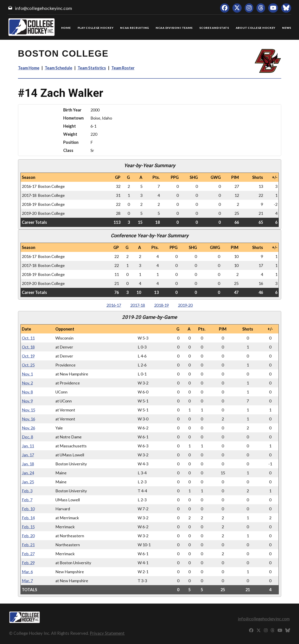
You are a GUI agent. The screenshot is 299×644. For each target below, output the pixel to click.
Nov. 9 (27, 401)
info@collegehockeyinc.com (43, 8)
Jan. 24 (28, 473)
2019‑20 (185, 305)
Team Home (29, 68)
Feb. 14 (28, 518)
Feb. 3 (27, 491)
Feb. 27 (28, 554)
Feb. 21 (28, 545)
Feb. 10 (28, 509)
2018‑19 (162, 305)
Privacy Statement (107, 633)
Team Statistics (92, 68)
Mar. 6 (27, 572)
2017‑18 (138, 305)
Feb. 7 (27, 500)
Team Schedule (58, 68)
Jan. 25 (28, 482)
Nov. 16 (28, 419)
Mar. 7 (27, 581)
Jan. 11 (28, 446)
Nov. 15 (28, 410)
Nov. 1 (27, 374)
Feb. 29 (28, 563)
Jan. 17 (28, 455)
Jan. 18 (28, 464)
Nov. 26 (28, 428)
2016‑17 (114, 305)
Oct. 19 (28, 356)
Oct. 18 (28, 347)
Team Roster (123, 68)
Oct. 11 (28, 338)
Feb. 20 (28, 536)
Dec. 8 (27, 437)
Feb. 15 (28, 527)
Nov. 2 (27, 383)
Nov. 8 (27, 392)
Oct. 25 (28, 365)
